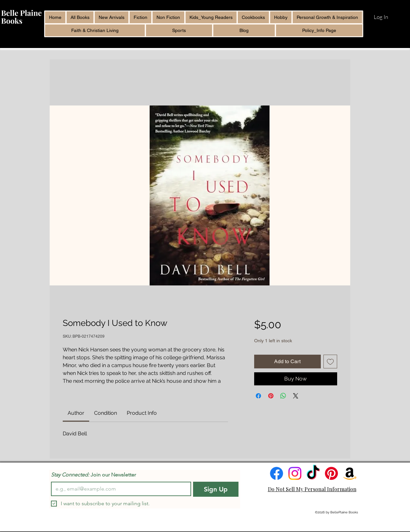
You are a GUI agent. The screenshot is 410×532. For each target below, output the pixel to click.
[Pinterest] (331, 473)
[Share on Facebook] (258, 396)
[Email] (119, 489)
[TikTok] (313, 473)
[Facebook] (277, 473)
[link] (76, 413)
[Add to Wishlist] (330, 362)
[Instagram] (295, 473)
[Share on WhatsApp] (283, 396)
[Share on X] (296, 396)
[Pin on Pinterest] (271, 396)
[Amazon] (350, 473)
